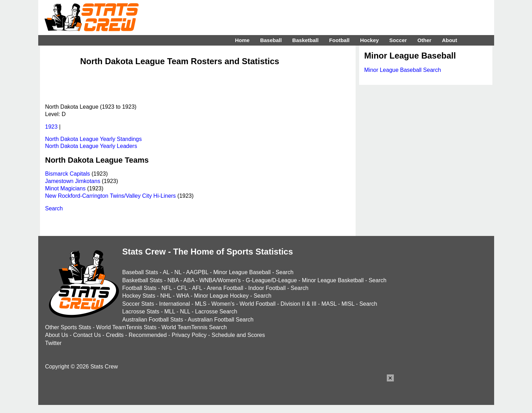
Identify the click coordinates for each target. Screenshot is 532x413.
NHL (166, 296)
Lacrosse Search (216, 312)
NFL (167, 288)
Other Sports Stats (68, 327)
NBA (173, 280)
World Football (258, 304)
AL (166, 272)
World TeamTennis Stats (126, 327)
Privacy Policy (189, 335)
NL (178, 272)
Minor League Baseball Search (403, 70)
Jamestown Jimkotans (73, 181)
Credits (115, 335)
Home (242, 40)
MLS (201, 304)
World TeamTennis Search (194, 327)
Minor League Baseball (242, 272)
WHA (183, 296)
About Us (57, 335)
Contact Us (87, 335)
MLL (170, 312)
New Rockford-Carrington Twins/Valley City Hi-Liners (111, 196)
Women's (223, 304)
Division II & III (298, 304)
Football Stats (140, 288)
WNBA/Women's (220, 280)
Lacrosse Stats (141, 312)
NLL (185, 312)
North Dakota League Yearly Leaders (91, 146)
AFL (197, 288)
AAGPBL (197, 272)
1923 (52, 127)
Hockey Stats (139, 296)
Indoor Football (267, 288)
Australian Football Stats (153, 320)
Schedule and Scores (238, 335)
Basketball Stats (143, 280)
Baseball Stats (140, 272)
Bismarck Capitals (68, 174)
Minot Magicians (66, 188)
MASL (329, 304)
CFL (182, 288)
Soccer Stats (138, 304)
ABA (189, 280)
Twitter (53, 343)
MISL (348, 304)
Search (54, 208)
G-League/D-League (271, 280)
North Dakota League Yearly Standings (94, 139)
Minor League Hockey (221, 296)
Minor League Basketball (333, 280)
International (174, 304)
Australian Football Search (221, 320)
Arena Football (225, 288)
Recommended (148, 335)
